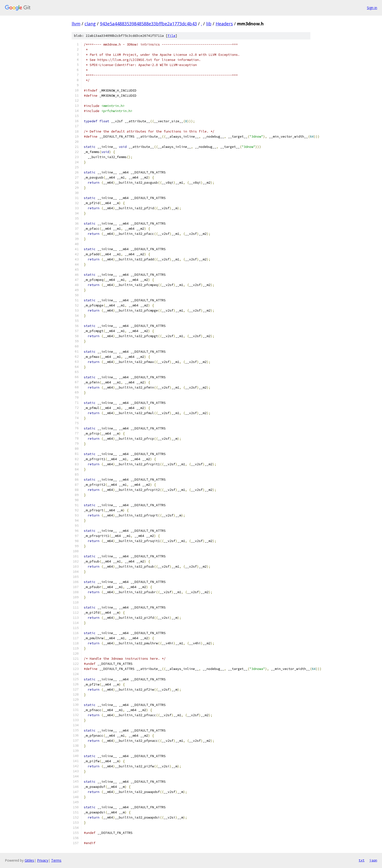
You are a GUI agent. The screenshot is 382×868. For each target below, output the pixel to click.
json (373, 860)
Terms (56, 860)
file (172, 36)
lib (209, 24)
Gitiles (29, 860)
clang (90, 24)
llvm (76, 24)
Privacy (43, 860)
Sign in (372, 8)
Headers (224, 24)
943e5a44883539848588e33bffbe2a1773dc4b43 (148, 24)
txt (362, 860)
